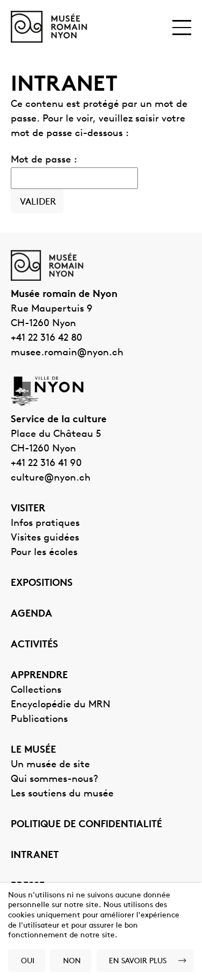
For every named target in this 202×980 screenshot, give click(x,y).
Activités (34, 645)
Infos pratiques (45, 523)
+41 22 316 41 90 (46, 464)
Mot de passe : (74, 172)
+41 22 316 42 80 (47, 338)
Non (72, 961)
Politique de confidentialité (86, 825)
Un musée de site (50, 765)
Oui (28, 961)
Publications (39, 719)
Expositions (42, 583)
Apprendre (39, 676)
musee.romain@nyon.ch (67, 353)
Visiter (28, 509)
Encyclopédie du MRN (61, 705)
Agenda (32, 614)
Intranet (35, 856)
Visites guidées (45, 538)
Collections (36, 690)
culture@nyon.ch (51, 478)
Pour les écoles (44, 553)
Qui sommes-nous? (54, 779)
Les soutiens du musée (62, 794)
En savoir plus (138, 961)
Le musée (33, 750)
